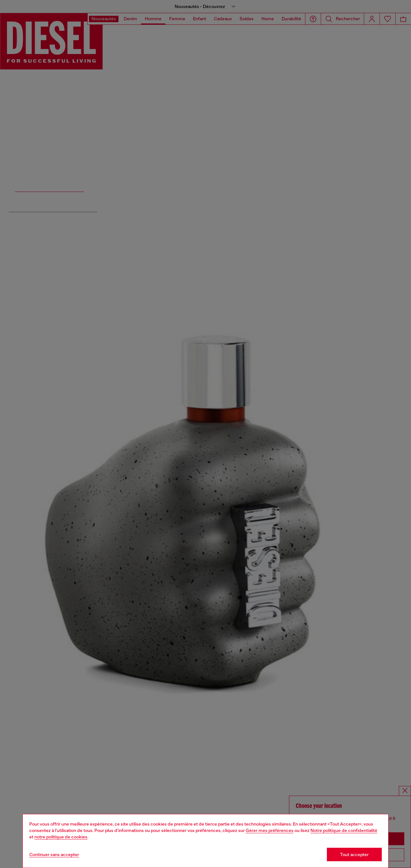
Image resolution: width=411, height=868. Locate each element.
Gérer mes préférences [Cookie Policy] (270, 830)
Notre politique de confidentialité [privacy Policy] (344, 830)
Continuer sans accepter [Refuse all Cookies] (54, 854)
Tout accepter (354, 854)
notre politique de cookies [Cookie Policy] (61, 837)
